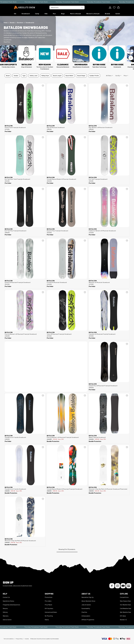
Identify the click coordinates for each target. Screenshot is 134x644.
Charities (84, 612)
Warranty (6, 616)
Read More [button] (7, 42)
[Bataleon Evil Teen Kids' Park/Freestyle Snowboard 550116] (25, 155)
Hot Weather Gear (125, 605)
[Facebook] (112, 586)
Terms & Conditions (9, 639)
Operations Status (8, 601)
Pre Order (8, 131)
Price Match (48, 605)
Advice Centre (7, 620)
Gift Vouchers (49, 608)
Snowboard (26, 14)
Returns (5, 608)
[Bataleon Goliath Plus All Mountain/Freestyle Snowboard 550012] (109, 362)
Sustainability (86, 608)
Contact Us (6, 597)
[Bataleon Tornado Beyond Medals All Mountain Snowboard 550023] (67, 155)
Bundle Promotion (53, 441)
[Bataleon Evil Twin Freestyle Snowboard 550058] (109, 155)
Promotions (49, 597)
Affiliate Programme (88, 620)
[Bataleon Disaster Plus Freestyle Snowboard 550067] (67, 207)
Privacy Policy (19, 639)
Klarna (47, 620)
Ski (15, 14)
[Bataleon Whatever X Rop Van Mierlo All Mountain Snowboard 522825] (25, 517)
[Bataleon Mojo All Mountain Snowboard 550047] (67, 104)
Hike (46, 14)
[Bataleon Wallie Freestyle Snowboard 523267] (109, 413)
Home (6, 23)
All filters (109, 76)
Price (126, 76)
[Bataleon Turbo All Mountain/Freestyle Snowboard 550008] (67, 310)
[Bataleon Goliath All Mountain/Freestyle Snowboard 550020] (25, 259)
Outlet (118, 14)
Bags (63, 14)
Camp (37, 14)
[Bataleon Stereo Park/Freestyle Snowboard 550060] (25, 104)
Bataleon (20, 23)
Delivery (5, 612)
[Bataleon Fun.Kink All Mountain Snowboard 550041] (67, 259)
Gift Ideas (123, 616)
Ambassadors (86, 616)
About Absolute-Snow (88, 601)
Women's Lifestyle (93, 14)
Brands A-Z (123, 620)
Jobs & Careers (86, 605)
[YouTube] (123, 586)
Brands (108, 14)
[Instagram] (117, 586)
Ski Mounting (49, 616)
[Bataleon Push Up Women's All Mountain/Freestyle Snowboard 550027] (25, 310)
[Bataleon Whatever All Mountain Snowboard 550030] (109, 259)
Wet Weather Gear (125, 612)
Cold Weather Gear (126, 608)
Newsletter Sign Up (88, 597)
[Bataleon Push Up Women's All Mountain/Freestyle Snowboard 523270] (67, 413)
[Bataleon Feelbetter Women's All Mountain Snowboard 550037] (109, 207)
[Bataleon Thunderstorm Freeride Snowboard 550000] (25, 413)
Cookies (27, 639)
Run (54, 14)
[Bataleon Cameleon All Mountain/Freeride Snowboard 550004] (109, 310)
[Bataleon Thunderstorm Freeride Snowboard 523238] (25, 465)
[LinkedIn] (129, 586)
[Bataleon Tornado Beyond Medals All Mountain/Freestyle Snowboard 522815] (67, 465)
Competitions (124, 597)
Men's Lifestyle (76, 14)
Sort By (118, 76)
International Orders (51, 612)
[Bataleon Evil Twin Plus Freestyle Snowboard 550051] (25, 207)
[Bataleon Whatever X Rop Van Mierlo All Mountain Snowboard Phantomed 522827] (109, 465)
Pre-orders (48, 601)
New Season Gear (125, 601)
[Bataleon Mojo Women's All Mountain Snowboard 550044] (109, 104)
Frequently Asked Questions (11, 605)
